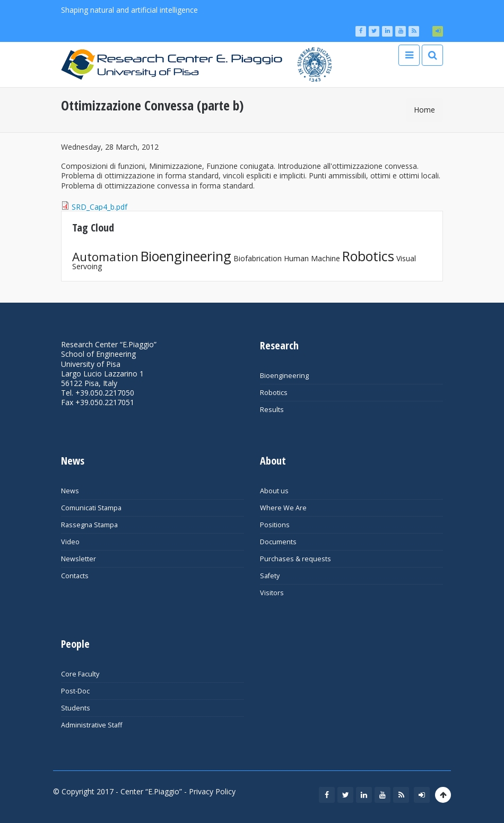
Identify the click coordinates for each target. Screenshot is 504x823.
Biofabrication (258, 258)
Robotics (368, 256)
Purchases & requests (296, 559)
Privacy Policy (212, 791)
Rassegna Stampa (89, 525)
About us (274, 491)
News (70, 491)
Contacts (75, 576)
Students (76, 708)
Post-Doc (75, 691)
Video (70, 542)
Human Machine (312, 258)
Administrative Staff (92, 725)
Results (272, 410)
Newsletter (79, 559)
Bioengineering (186, 256)
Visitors (272, 593)
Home (424, 110)
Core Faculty (80, 674)
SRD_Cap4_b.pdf (99, 207)
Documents (278, 542)
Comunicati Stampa (91, 508)
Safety (270, 576)
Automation (105, 257)
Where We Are (283, 508)
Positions (275, 525)
